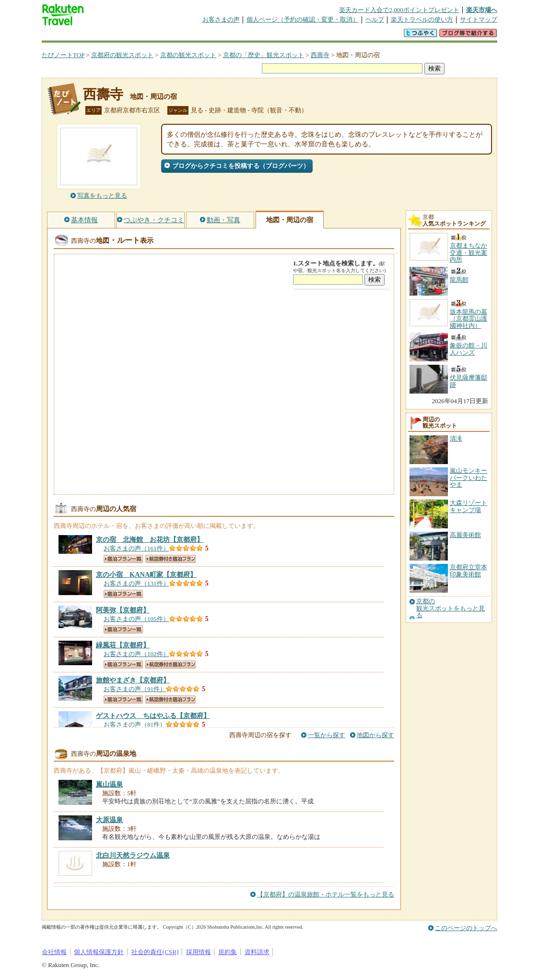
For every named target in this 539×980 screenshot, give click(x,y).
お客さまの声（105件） (136, 619)
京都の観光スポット (188, 55)
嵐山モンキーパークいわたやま (469, 478)
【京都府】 (150, 539)
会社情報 (54, 952)
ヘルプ (375, 19)
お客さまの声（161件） (136, 548)
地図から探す (375, 735)
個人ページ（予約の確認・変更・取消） (303, 19)
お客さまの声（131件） (136, 583)
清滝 (456, 438)
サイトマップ (479, 19)
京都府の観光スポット (122, 55)
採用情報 (199, 952)
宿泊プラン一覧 (123, 559)
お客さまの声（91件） (135, 689)
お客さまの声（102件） (136, 654)
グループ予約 (233, 36)
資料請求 (257, 952)
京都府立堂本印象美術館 (469, 570)
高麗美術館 (465, 535)
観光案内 (272, 36)
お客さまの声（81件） (135, 724)
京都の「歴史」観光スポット (264, 55)
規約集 (228, 952)
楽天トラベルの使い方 (422, 19)
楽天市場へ (482, 10)
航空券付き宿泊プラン (170, 559)
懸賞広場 (154, 36)
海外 (115, 36)
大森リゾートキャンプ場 (469, 506)
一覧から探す (327, 735)
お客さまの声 (221, 19)
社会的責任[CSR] (155, 952)
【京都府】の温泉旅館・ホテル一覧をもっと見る (326, 894)
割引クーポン (193, 36)
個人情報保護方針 (99, 952)
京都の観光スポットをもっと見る (451, 608)
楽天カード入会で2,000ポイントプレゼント (399, 10)
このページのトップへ (466, 928)
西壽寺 (320, 55)
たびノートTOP (63, 55)
